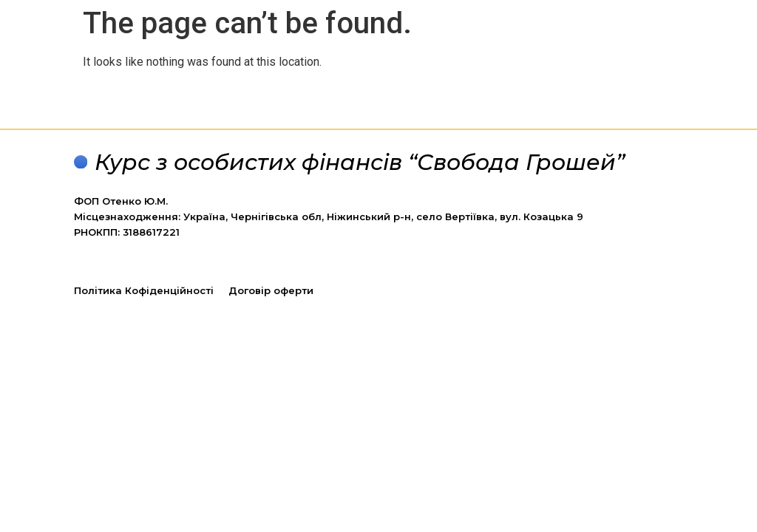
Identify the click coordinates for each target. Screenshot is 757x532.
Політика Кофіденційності (144, 290)
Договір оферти (271, 290)
